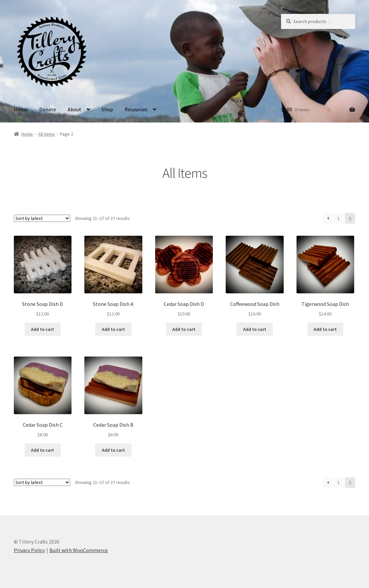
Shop (107, 109)
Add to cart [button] (43, 329)
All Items (47, 134)
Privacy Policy (29, 550)
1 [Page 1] (339, 218)
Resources (136, 109)
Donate (48, 109)
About (74, 109)
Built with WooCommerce (79, 550)
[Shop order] (42, 218)
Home (21, 109)
